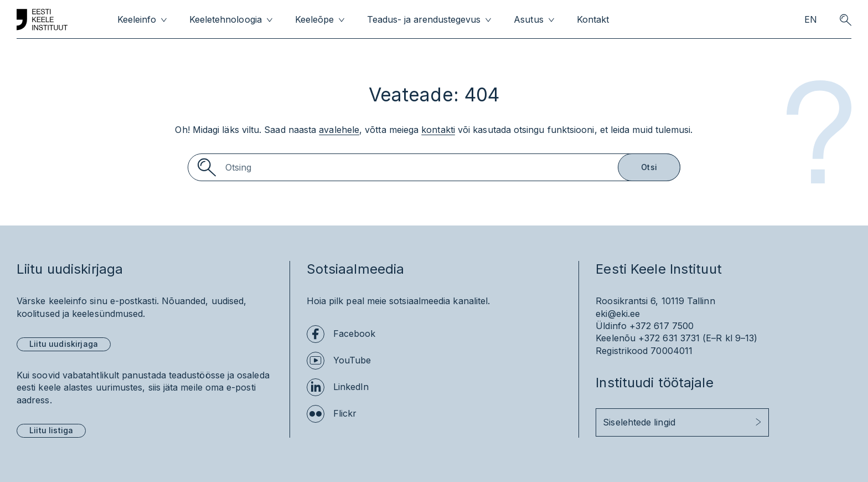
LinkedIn (351, 387)
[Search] (434, 167)
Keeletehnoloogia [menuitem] (225, 20)
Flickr (345, 413)
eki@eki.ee (618, 314)
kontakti (438, 130)
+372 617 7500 (662, 326)
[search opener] (845, 20)
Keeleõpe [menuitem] (314, 20)
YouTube (352, 360)
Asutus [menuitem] (528, 20)
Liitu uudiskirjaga (64, 344)
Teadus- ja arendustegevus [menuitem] (424, 20)
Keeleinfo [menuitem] (137, 20)
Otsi (649, 167)
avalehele (339, 130)
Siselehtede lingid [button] (639, 422)
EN (811, 20)
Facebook (355, 334)
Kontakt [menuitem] (593, 20)
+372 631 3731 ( (672, 338)
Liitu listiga (51, 430)
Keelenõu (616, 338)
